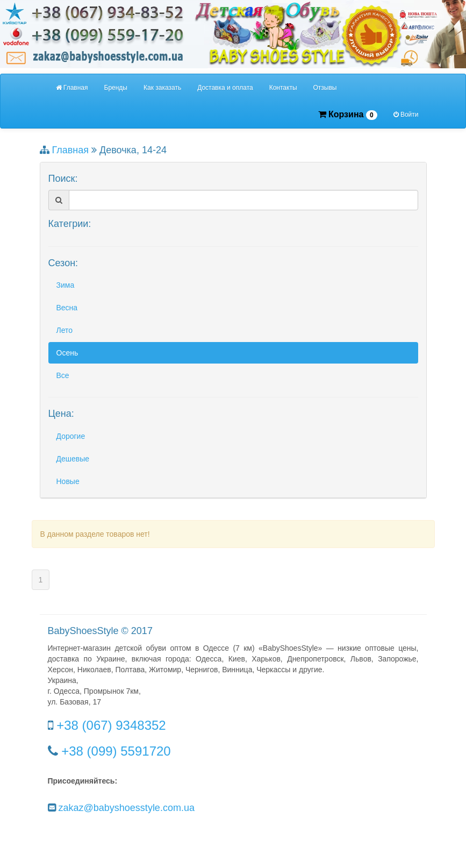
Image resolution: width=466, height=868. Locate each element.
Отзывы (325, 88)
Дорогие (71, 436)
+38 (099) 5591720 (116, 751)
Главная (72, 88)
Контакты (283, 88)
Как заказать (162, 88)
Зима (66, 285)
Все (63, 375)
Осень (67, 353)
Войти (406, 115)
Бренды (116, 88)
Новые (68, 481)
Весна (67, 308)
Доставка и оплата (225, 88)
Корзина (348, 115)
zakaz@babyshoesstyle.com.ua (127, 808)
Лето (65, 330)
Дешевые (73, 459)
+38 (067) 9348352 (111, 725)
